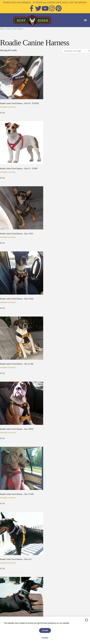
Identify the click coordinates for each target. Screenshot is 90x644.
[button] (85, 20)
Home (2, 29)
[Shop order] (76, 51)
